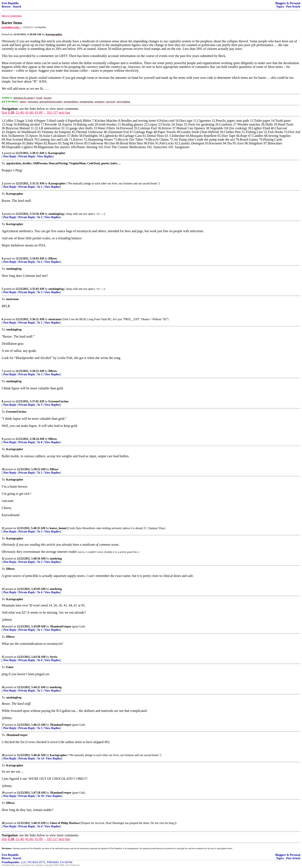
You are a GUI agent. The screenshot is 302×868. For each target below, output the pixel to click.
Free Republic (10, 3)
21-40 (20, 112)
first (4, 112)
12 (3, 559)
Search (17, 7)
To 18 (40, 796)
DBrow (53, 258)
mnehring (56, 559)
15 (3, 657)
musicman (55, 319)
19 (3, 793)
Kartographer (57, 153)
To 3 (40, 292)
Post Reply (10, 156)
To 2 (40, 217)
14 (3, 626)
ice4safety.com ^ (11, 27)
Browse (6, 7)
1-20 (11, 112)
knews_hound (58, 528)
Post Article (293, 7)
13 (3, 589)
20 (3, 823)
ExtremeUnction (59, 401)
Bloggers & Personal (288, 3)
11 (3, 528)
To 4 (40, 592)
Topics (280, 7)
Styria (54, 657)
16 (3, 687)
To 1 (40, 187)
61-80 (39, 112)
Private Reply (27, 156)
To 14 (40, 759)
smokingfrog (56, 214)
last (68, 112)
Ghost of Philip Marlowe (65, 823)
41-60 (29, 112)
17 (3, 725)
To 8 (40, 442)
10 (3, 469)
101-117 (52, 112)
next (62, 112)
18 (3, 755)
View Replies (45, 156)
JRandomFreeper (61, 626)
